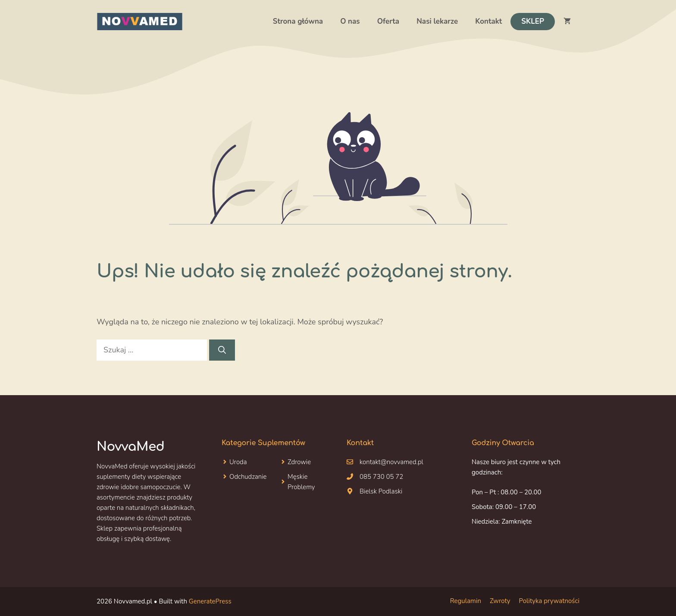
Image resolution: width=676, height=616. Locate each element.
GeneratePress (210, 601)
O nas (350, 21)
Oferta (388, 21)
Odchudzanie (248, 477)
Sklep (533, 21)
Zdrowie (299, 462)
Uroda (238, 462)
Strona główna (298, 21)
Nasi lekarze (437, 21)
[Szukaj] (222, 350)
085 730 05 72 (381, 477)
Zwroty (500, 601)
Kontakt (488, 21)
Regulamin (466, 601)
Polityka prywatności (549, 601)
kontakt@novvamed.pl (391, 462)
